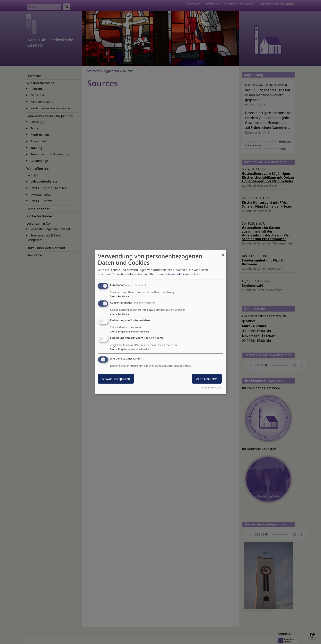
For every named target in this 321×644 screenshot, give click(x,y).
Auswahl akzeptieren (116, 379)
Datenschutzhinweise (179, 274)
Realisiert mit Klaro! (211, 388)
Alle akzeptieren (207, 379)
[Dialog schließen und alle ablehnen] (223, 253)
